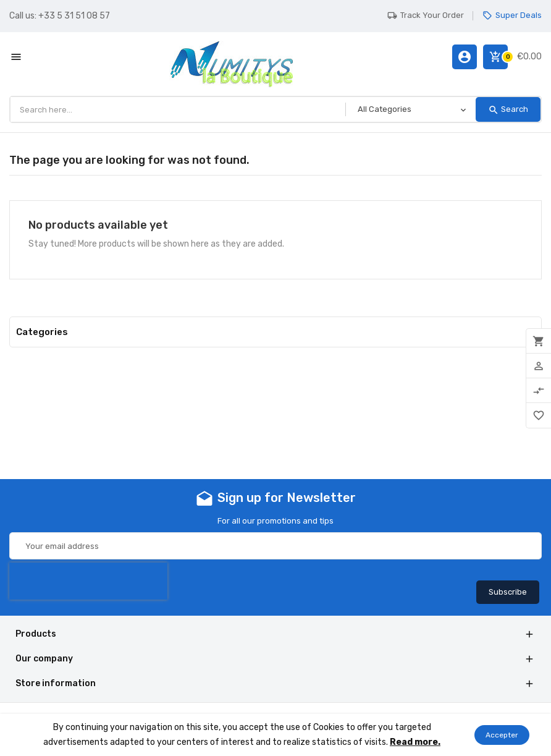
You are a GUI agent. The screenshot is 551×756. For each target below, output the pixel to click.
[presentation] (88, 581)
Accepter (502, 735)
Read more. (415, 742)
